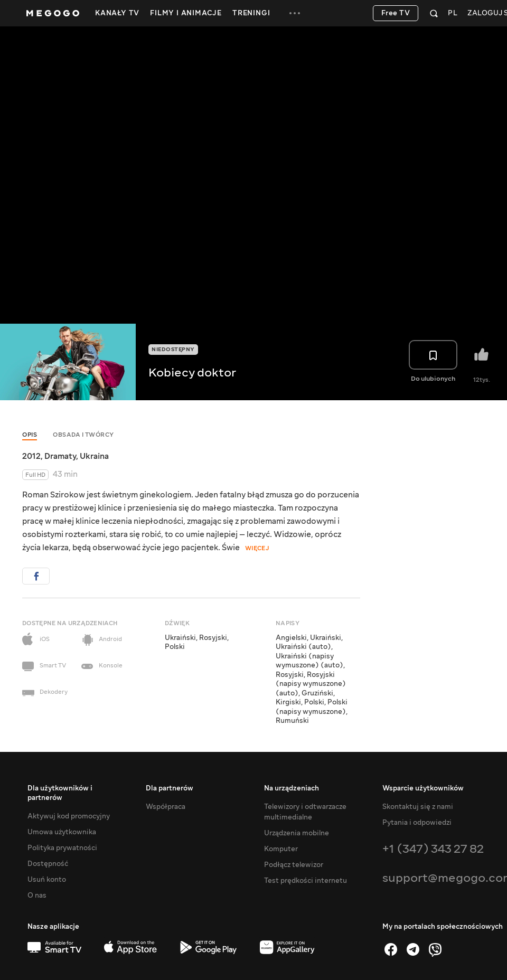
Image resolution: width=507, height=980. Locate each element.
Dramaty (60, 456)
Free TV (396, 13)
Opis (30, 435)
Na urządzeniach (292, 788)
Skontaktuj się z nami (418, 807)
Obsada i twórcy (83, 435)
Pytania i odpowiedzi (417, 823)
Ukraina (94, 456)
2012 (31, 456)
